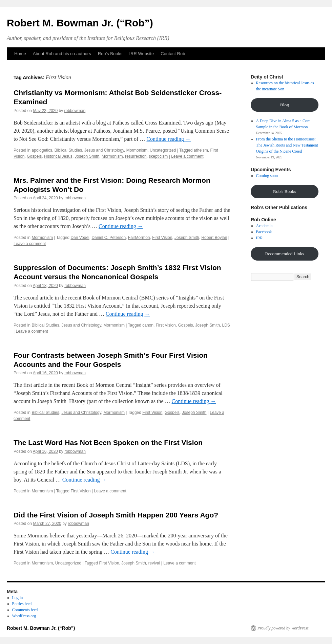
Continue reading (169, 139)
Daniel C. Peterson (109, 238)
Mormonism (137, 150)
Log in (18, 598)
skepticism (158, 156)
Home (20, 54)
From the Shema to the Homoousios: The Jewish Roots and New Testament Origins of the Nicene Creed (287, 145)
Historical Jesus (58, 156)
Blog (285, 105)
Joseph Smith (87, 156)
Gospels (34, 156)
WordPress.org (24, 616)
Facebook (264, 232)
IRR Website (141, 54)
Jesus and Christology (104, 150)
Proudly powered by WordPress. (284, 628)
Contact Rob (173, 54)
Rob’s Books (110, 54)
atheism (201, 150)
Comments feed (25, 610)
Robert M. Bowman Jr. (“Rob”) (80, 23)
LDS (226, 325)
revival (154, 563)
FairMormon (139, 238)
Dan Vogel (80, 238)
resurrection (136, 156)
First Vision (162, 238)
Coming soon (267, 176)
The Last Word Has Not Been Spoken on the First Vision (108, 442)
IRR (260, 238)
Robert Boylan (214, 238)
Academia (264, 226)
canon (148, 325)
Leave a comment (187, 156)
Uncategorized (163, 150)
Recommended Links (284, 254)
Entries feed (22, 604)
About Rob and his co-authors (62, 54)
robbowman (75, 111)
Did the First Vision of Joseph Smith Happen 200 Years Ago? (116, 515)
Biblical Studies (68, 150)
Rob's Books (285, 191)
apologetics (42, 150)
